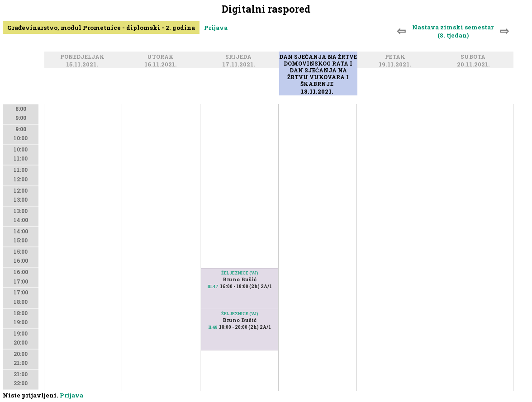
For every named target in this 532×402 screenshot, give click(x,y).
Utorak (162, 57)
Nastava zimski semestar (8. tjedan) (453, 31)
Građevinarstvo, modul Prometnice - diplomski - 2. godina (101, 28)
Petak (397, 57)
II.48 (213, 327)
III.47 (213, 286)
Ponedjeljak (84, 57)
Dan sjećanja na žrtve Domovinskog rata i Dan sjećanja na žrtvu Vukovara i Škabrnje (318, 71)
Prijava (216, 28)
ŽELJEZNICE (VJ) (240, 273)
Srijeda (240, 57)
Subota (474, 57)
